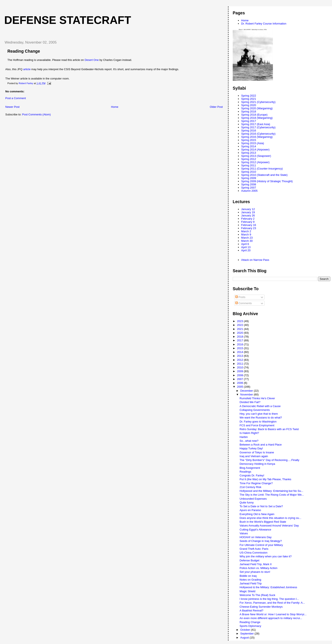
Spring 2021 (249, 99)
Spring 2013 (249, 153)
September (247, 634)
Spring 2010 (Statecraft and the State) (264, 175)
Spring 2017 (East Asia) (256, 124)
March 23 (247, 238)
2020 (240, 333)
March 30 (247, 241)
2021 (240, 329)
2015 (240, 348)
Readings (246, 472)
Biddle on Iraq (248, 576)
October (246, 630)
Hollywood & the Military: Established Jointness (268, 587)
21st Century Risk (251, 487)
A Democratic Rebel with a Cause (260, 406)
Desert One (92, 60)
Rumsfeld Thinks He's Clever (257, 398)
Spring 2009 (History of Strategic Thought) (267, 181)
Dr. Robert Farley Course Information (264, 24)
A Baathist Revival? (252, 611)
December (247, 391)
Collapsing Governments (255, 410)
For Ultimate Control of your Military (261, 545)
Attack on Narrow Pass (255, 260)
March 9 (246, 234)
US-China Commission (254, 553)
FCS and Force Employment (257, 425)
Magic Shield (248, 591)
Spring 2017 (249, 121)
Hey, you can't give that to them (259, 414)
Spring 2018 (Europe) (254, 115)
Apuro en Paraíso (250, 510)
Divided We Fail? (250, 402)
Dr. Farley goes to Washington (258, 422)
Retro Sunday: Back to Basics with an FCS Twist (269, 429)
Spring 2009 (249, 178)
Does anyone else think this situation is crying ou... (270, 518)
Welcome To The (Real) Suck (257, 595)
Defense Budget (250, 560)
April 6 (245, 244)
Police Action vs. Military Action (259, 568)
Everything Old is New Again (257, 514)
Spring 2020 (249, 105)
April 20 (246, 250)
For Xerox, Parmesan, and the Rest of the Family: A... (272, 603)
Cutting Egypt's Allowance (255, 530)
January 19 (248, 212)
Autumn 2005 (249, 191)
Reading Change (250, 622)
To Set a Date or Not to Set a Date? (261, 506)
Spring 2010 (249, 172)
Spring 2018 (249, 111)
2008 (240, 375)
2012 (240, 360)
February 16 (249, 225)
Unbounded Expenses (253, 499)
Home (115, 107)
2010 (240, 367)
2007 (240, 379)
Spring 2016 (249, 131)
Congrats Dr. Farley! (252, 475)
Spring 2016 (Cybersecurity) (258, 134)
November (247, 394)
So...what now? (249, 441)
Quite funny (247, 502)
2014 (240, 352)
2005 (240, 387)
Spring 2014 (249, 146)
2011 (240, 364)
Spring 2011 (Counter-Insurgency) (262, 169)
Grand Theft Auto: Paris (254, 549)
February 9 (248, 222)
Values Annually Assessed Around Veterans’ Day (269, 526)
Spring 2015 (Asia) (253, 143)
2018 (240, 337)
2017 (240, 340)
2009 (240, 371)
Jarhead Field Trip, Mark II (256, 564)
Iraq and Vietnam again (254, 456)
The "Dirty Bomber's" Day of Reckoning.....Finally (270, 460)
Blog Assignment (250, 468)
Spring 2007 (249, 188)
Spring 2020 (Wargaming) (257, 108)
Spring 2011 (249, 165)
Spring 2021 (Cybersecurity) (258, 102)
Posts (240, 297)
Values (244, 533)
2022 (240, 325)
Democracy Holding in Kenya (257, 464)
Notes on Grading (250, 580)
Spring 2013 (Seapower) (256, 156)
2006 (240, 383)
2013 (240, 356)
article (27, 69)
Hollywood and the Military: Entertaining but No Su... (272, 491)
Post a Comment (16, 98)
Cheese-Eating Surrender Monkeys (261, 607)
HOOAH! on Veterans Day (256, 537)
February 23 (249, 228)
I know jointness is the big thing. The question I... (269, 599)
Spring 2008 (249, 184)
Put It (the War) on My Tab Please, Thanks (266, 479)
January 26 (248, 215)
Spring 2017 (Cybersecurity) (258, 127)
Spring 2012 (249, 159)
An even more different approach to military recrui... (271, 618)
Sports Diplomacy (250, 626)
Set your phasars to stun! (255, 572)
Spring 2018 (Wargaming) (257, 118)
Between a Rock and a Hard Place (261, 445)
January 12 (248, 209)
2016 (240, 344)
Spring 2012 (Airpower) (255, 162)
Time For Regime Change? (256, 483)
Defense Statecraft (68, 20)
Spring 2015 (249, 140)
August (245, 638)
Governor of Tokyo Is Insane (257, 452)
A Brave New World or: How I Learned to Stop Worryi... (273, 614)
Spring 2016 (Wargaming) (257, 137)
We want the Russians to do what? (261, 418)
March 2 (246, 231)
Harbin (244, 437)
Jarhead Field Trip (251, 583)
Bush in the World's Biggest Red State (263, 522)
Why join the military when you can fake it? (266, 556)
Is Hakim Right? (249, 433)
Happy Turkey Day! (251, 448)
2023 (240, 321)
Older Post (216, 107)
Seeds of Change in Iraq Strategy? (261, 541)
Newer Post (12, 107)
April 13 (246, 247)
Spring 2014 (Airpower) (255, 150)
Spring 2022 (249, 96)
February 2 (248, 219)
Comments (243, 303)
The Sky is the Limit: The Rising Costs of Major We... (272, 495)
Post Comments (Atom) (37, 114)
